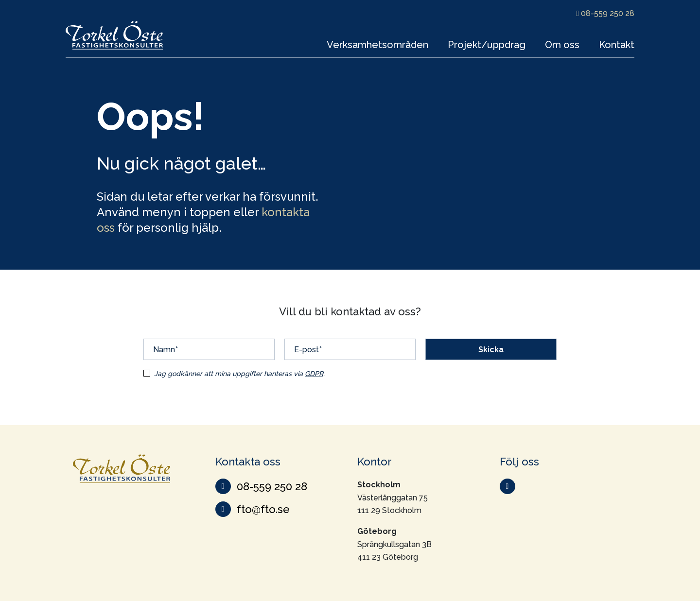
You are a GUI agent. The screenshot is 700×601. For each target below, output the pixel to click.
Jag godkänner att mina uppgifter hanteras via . (239, 374)
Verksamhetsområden (377, 45)
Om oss (562, 45)
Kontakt (617, 45)
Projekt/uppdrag (487, 45)
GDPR (314, 374)
